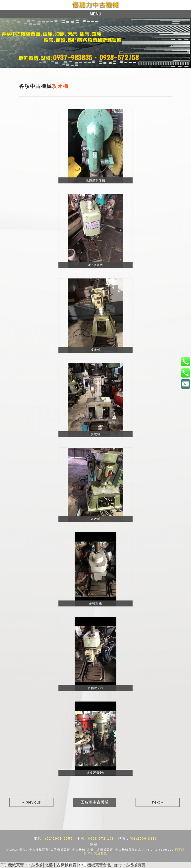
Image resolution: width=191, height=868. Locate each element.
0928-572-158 (101, 839)
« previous (32, 802)
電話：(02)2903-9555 (185, 361)
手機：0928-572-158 (185, 373)
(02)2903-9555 (59, 839)
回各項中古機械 (95, 802)
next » (158, 802)
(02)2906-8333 (143, 839)
